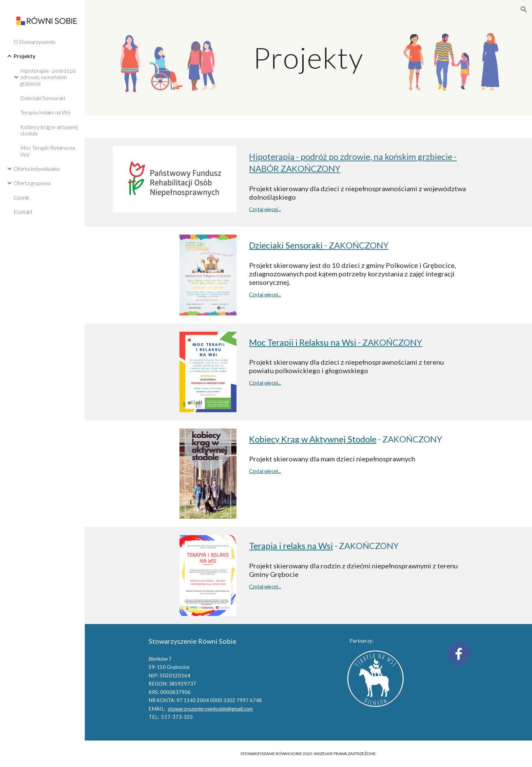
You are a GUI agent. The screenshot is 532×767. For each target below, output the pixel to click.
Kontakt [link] (23, 212)
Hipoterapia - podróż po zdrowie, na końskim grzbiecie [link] (48, 77)
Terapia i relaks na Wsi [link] (45, 112)
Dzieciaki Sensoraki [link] (43, 98)
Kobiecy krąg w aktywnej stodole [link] (49, 130)
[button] (524, 10)
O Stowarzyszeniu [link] (34, 42)
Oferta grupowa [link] (32, 183)
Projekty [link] (25, 56)
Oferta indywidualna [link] (37, 169)
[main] (308, 58)
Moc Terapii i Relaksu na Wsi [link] (48, 151)
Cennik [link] (22, 197)
